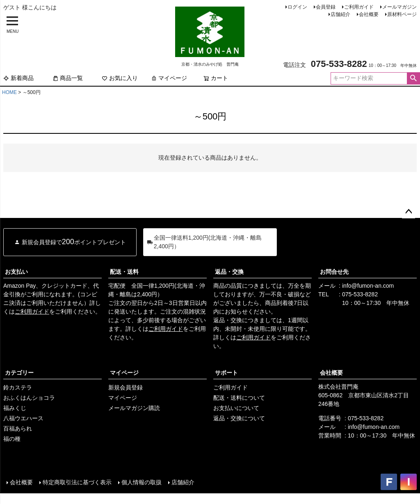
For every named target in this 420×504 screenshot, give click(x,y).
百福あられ (18, 428)
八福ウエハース (23, 418)
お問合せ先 (334, 272)
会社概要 (369, 14)
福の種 (12, 439)
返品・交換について (239, 418)
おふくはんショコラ (29, 398)
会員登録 (326, 7)
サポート (226, 373)
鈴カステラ (18, 387)
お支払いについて (236, 408)
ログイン (297, 7)
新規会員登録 (126, 387)
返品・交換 (229, 272)
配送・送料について (239, 398)
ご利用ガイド (359, 7)
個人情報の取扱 (142, 482)
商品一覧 (68, 78)
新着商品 (18, 78)
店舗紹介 (340, 14)
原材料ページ (402, 14)
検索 (413, 78)
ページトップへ (409, 212)
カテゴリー (19, 373)
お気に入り (120, 78)
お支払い (16, 272)
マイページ (169, 78)
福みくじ (15, 408)
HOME (9, 92)
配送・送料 (124, 272)
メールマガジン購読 (134, 408)
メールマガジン (399, 7)
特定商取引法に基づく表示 (77, 482)
